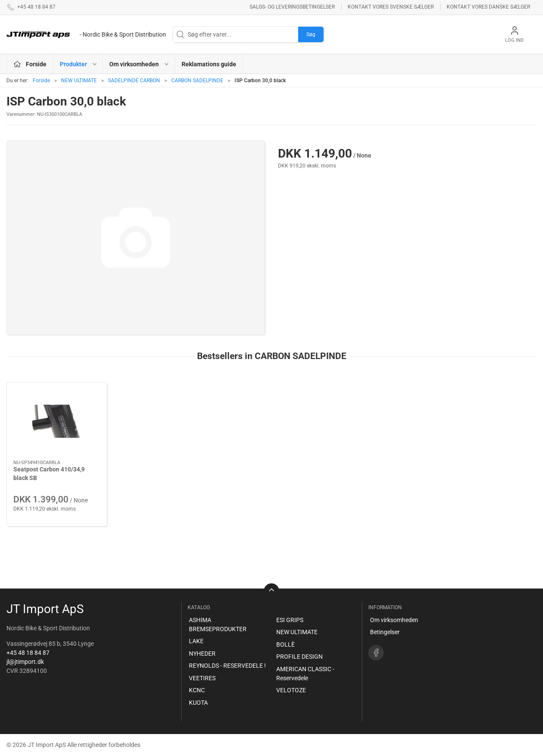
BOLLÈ (285, 644)
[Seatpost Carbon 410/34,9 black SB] (57, 421)
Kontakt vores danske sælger (488, 7)
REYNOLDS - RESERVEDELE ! (227, 666)
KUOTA (198, 703)
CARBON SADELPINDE (197, 81)
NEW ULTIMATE (79, 81)
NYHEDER (202, 654)
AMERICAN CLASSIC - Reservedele (305, 674)
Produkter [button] (79, 64)
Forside (41, 81)
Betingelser (385, 632)
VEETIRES (202, 678)
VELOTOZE (291, 690)
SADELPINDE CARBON (134, 81)
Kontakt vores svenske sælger (391, 7)
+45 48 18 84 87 (28, 653)
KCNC (197, 690)
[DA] (86, 34)
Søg (311, 34)
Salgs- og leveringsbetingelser (292, 7)
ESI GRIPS (290, 620)
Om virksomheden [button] (139, 64)
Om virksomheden (394, 620)
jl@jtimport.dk (25, 662)
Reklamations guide (209, 64)
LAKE (196, 641)
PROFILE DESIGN (299, 657)
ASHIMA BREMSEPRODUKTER (218, 624)
